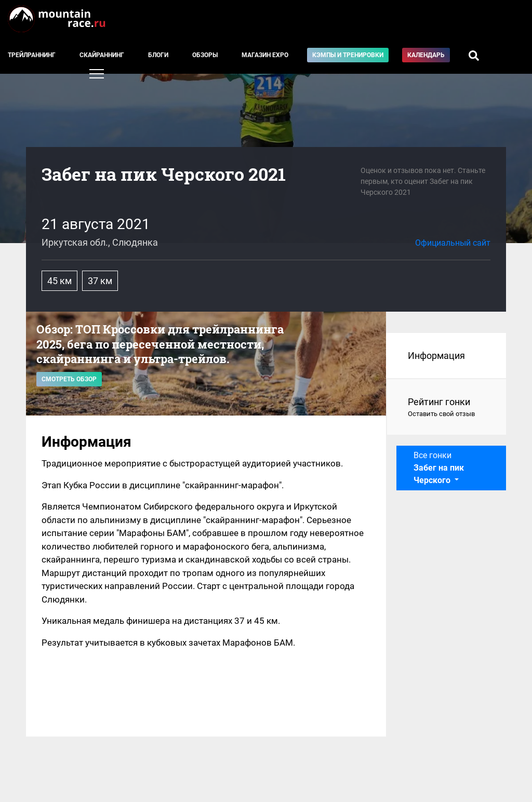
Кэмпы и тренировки (348, 55)
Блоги (158, 55)
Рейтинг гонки (447, 408)
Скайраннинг (102, 55)
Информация (436, 356)
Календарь (426, 55)
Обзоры (205, 55)
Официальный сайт (453, 243)
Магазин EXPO (265, 55)
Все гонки (439, 468)
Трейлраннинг (32, 55)
